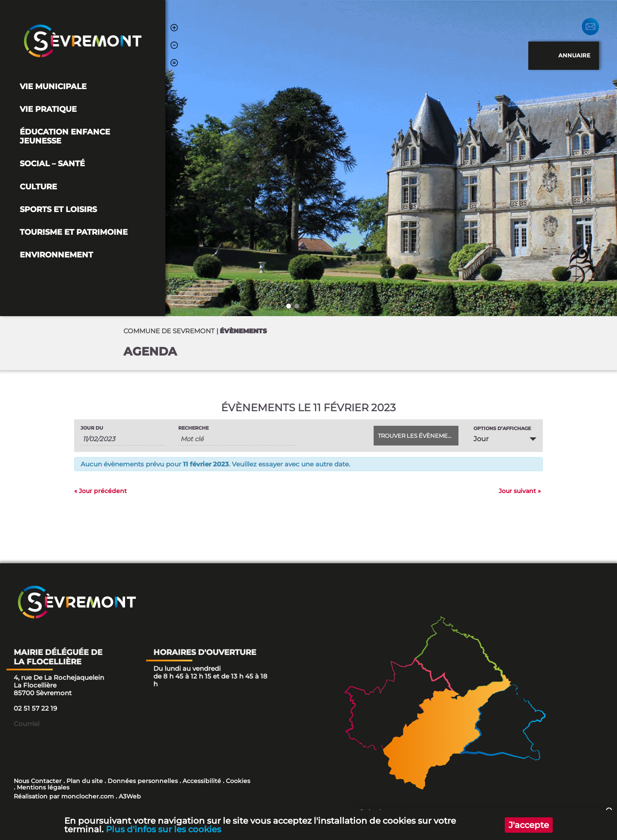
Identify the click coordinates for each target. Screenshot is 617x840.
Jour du (92, 428)
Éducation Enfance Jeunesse (65, 136)
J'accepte (529, 825)
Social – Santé (52, 163)
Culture (38, 187)
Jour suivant (520, 491)
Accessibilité (202, 781)
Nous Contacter (38, 781)
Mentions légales (43, 787)
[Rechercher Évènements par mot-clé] (237, 439)
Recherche (193, 428)
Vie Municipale (53, 86)
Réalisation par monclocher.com (64, 796)
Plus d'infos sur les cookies (163, 829)
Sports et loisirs (58, 209)
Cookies (238, 781)
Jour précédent (100, 491)
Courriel (27, 724)
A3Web (130, 796)
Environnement (56, 255)
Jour (481, 439)
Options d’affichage (502, 429)
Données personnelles (143, 781)
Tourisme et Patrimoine (74, 232)
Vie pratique (48, 109)
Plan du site (85, 781)
